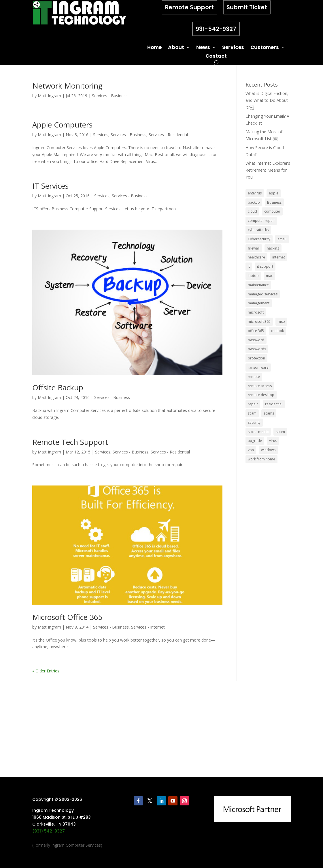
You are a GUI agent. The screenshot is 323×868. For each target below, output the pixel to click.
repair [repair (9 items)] (253, 404)
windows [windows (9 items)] (268, 450)
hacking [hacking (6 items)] (273, 248)
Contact (216, 57)
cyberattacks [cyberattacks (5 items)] (258, 230)
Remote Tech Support (70, 442)
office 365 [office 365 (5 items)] (256, 331)
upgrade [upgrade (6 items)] (255, 441)
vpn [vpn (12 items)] (251, 450)
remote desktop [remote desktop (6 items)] (261, 395)
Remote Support (189, 7)
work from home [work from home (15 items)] (261, 459)
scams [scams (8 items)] (269, 413)
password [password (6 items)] (256, 340)
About (176, 48)
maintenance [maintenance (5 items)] (258, 285)
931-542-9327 (216, 29)
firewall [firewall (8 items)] (254, 248)
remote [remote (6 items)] (254, 377)
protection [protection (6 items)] (256, 358)
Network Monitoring (67, 86)
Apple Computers (62, 125)
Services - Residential (168, 135)
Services (233, 48)
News (203, 48)
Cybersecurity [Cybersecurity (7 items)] (259, 239)
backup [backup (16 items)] (254, 202)
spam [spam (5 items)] (280, 432)
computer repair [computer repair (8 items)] (261, 221)
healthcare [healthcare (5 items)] (256, 257)
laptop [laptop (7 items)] (253, 276)
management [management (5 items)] (259, 303)
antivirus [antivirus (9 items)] (255, 193)
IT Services (50, 186)
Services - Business (110, 96)
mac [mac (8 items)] (269, 276)
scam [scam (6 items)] (252, 413)
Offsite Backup (58, 387)
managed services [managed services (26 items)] (263, 294)
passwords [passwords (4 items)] (257, 349)
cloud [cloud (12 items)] (252, 211)
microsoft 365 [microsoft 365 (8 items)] (259, 321)
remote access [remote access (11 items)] (260, 386)
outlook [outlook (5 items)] (277, 331)
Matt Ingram (49, 96)
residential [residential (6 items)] (274, 404)
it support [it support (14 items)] (265, 266)
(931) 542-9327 (49, 831)
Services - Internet (148, 627)
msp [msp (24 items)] (281, 321)
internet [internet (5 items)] (279, 257)
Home (154, 48)
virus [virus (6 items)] (273, 441)
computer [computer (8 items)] (272, 211)
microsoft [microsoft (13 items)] (256, 312)
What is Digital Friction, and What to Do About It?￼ (267, 100)
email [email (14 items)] (282, 239)
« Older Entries (46, 671)
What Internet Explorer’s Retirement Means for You (268, 170)
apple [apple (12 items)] (274, 193)
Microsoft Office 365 (67, 617)
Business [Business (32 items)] (274, 202)
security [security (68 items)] (254, 422)
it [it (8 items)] (249, 266)
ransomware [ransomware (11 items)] (258, 367)
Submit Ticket (247, 7)
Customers (265, 48)
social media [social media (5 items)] (258, 432)
